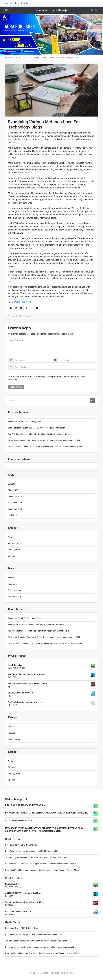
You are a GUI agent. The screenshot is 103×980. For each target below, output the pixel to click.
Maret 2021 (13, 490)
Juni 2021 (12, 484)
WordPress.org (14, 597)
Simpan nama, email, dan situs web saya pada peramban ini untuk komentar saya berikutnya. (47, 378)
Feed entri (12, 584)
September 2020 (15, 509)
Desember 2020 (15, 497)
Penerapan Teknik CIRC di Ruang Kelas (25, 422)
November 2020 (15, 503)
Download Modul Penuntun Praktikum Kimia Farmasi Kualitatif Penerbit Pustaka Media (45, 447)
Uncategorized (14, 550)
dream (17, 302)
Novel (29, 302)
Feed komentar (14, 590)
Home (9, 58)
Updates (12, 556)
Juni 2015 (12, 515)
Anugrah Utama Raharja (51, 10)
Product (11, 733)
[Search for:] (49, 401)
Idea (23, 302)
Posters (11, 727)
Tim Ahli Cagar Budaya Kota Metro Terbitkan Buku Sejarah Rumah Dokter (39, 434)
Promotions (13, 543)
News (25, 58)
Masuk (11, 578)
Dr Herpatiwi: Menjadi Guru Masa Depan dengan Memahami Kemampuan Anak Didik (44, 440)
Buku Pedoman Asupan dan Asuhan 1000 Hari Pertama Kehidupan (36, 428)
